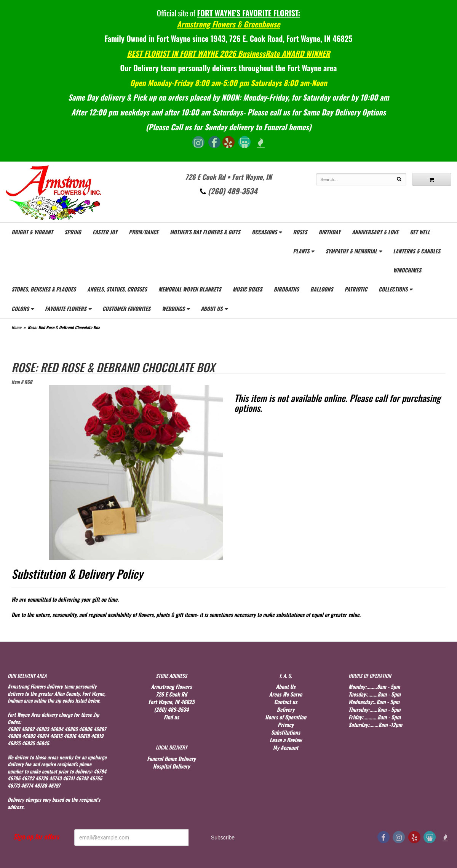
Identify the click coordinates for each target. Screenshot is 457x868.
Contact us (285, 702)
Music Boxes (248, 289)
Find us (172, 717)
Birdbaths (286, 289)
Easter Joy (105, 232)
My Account (286, 747)
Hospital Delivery (171, 766)
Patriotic (356, 289)
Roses (300, 232)
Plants (301, 251)
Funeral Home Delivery (171, 758)
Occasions (264, 232)
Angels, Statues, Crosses (117, 289)
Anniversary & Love (375, 232)
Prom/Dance (144, 232)
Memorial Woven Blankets (190, 289)
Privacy (286, 725)
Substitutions (286, 732)
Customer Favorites (126, 308)
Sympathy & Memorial (351, 251)
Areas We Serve (286, 694)
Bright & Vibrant (32, 232)
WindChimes (407, 270)
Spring (73, 232)
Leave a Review (286, 740)
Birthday (329, 232)
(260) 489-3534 (229, 191)
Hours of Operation (286, 717)
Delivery (286, 709)
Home (16, 327)
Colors (20, 308)
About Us (212, 308)
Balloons (322, 289)
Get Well (420, 232)
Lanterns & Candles (417, 251)
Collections (393, 289)
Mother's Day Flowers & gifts (205, 232)
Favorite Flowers (66, 308)
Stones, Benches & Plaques (44, 289)
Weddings (173, 308)
